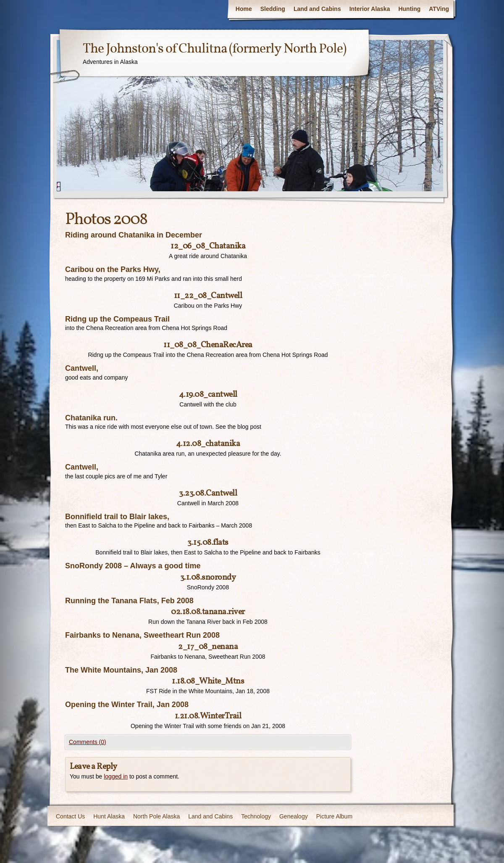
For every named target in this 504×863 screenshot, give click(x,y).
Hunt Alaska (109, 816)
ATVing (439, 9)
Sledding (273, 9)
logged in (116, 776)
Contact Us (70, 816)
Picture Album (334, 816)
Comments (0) (88, 742)
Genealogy (294, 816)
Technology (256, 816)
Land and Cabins (317, 9)
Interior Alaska (370, 9)
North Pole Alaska (156, 816)
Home (244, 9)
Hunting (409, 9)
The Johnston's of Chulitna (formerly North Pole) (214, 49)
